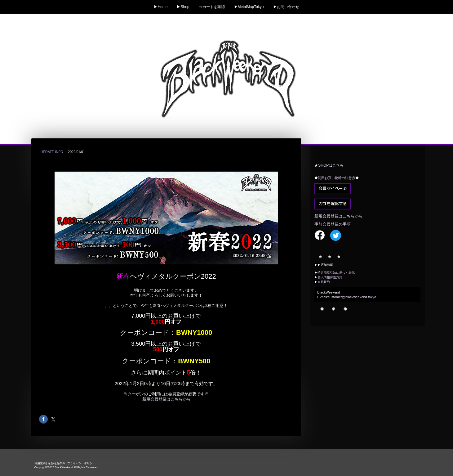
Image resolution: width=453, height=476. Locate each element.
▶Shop (183, 7)
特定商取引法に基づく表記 (336, 273)
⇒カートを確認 (212, 7)
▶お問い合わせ (286, 7)
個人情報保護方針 (330, 277)
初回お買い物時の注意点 (337, 178)
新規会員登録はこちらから (167, 399)
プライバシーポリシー (81, 463)
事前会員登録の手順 (333, 224)
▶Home (161, 7)
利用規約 (40, 463)
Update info (52, 152)
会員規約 (324, 282)
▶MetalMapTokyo (249, 7)
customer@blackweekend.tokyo (352, 297)
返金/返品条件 (56, 463)
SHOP (323, 165)
